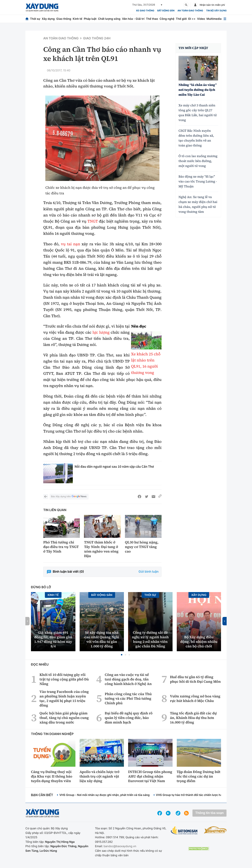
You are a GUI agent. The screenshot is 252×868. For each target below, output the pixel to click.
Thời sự (35, 19)
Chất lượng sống (109, 19)
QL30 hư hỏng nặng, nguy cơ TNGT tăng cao (142, 547)
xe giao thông (145, 11)
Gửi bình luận (149, 572)
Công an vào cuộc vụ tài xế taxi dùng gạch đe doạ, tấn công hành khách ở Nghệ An (128, 679)
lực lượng (101, 332)
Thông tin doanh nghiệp (52, 734)
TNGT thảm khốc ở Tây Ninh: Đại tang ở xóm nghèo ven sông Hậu (101, 549)
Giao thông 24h (97, 38)
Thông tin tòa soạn (209, 813)
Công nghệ (167, 19)
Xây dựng (48, 19)
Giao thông (64, 19)
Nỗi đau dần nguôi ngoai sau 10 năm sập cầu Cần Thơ (114, 467)
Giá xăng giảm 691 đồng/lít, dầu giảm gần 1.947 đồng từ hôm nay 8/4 (53, 639)
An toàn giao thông (190, 11)
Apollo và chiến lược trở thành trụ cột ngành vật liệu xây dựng (100, 776)
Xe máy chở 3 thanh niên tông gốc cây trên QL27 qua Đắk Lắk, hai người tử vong (198, 113)
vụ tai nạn (71, 244)
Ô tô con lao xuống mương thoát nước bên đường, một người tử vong (198, 161)
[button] (122, 655)
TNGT (93, 221)
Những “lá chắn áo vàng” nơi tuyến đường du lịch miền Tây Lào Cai (198, 90)
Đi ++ (192, 19)
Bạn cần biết (42, 795)
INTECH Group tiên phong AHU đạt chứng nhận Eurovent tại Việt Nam (150, 776)
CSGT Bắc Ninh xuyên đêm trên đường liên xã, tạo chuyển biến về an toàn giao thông (196, 138)
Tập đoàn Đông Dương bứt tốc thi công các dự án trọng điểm (199, 776)
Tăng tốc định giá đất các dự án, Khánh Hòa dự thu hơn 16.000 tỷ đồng (193, 718)
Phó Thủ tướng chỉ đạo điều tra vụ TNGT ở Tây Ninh (61, 547)
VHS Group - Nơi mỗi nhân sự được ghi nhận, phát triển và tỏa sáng (104, 795)
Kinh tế (78, 19)
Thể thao (152, 19)
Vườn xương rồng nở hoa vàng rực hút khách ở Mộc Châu (195, 698)
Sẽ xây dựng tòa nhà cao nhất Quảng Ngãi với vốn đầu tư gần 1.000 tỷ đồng (102, 639)
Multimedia (214, 19)
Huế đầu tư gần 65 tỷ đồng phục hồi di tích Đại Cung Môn (195, 679)
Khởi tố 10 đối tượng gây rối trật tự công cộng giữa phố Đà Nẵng (64, 679)
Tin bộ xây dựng (216, 11)
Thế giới (181, 19)
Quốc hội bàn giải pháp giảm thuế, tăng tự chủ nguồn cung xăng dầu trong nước (64, 718)
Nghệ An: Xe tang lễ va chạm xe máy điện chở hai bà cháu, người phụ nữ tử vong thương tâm (198, 204)
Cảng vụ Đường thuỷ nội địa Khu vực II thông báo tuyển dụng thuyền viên (52, 776)
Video (201, 19)
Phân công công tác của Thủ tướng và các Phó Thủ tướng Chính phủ (128, 698)
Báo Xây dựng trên (69, 497)
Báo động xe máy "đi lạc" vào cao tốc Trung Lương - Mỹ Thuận (198, 182)
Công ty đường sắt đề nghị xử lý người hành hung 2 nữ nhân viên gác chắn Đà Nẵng (150, 639)
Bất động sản (166, 11)
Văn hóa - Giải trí (133, 19)
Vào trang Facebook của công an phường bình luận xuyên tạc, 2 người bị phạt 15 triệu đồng (64, 698)
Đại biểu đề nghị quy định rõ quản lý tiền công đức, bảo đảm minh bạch (129, 718)
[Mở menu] (225, 19)
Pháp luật (90, 19)
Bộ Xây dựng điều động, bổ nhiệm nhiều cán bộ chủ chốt (199, 642)
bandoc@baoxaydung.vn (120, 846)
